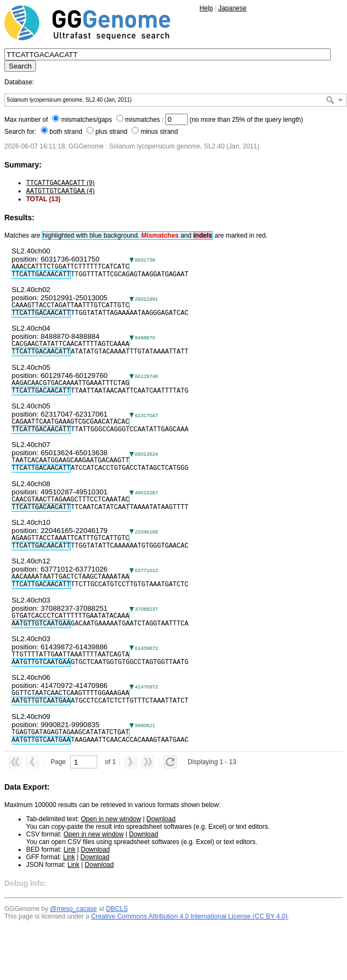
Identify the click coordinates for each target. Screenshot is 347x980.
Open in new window (111, 819)
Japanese (232, 8)
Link (70, 849)
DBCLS (117, 909)
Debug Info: (26, 883)
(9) (60, 183)
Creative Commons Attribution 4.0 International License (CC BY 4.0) (189, 916)
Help (206, 8)
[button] (340, 100)
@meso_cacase (73, 909)
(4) (60, 191)
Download (161, 819)
